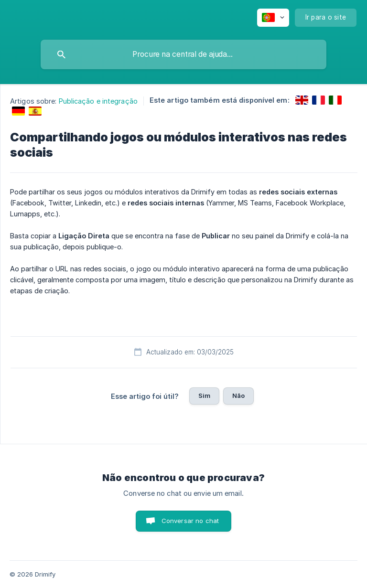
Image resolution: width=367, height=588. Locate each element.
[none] (273, 18)
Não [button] (238, 396)
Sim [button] (204, 396)
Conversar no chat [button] (190, 521)
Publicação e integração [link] (98, 101)
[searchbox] (183, 54)
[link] (302, 100)
